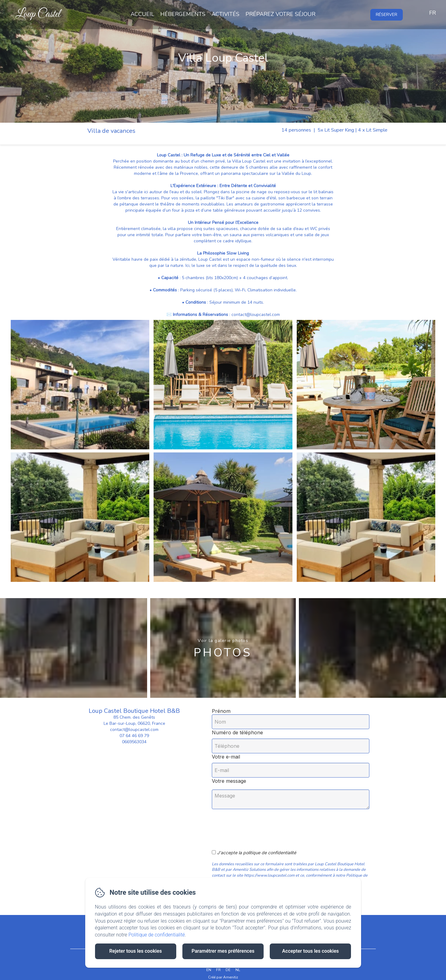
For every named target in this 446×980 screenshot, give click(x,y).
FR (218, 970)
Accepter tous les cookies (310, 951)
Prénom (221, 711)
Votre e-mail (226, 757)
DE (228, 970)
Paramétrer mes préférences (223, 951)
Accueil (142, 14)
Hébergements (183, 14)
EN (209, 970)
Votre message (229, 781)
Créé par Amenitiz (223, 977)
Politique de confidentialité (157, 935)
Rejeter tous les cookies (135, 951)
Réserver (387, 15)
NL (238, 970)
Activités (225, 14)
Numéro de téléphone (237, 732)
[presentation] (263, 826)
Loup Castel (38, 14)
